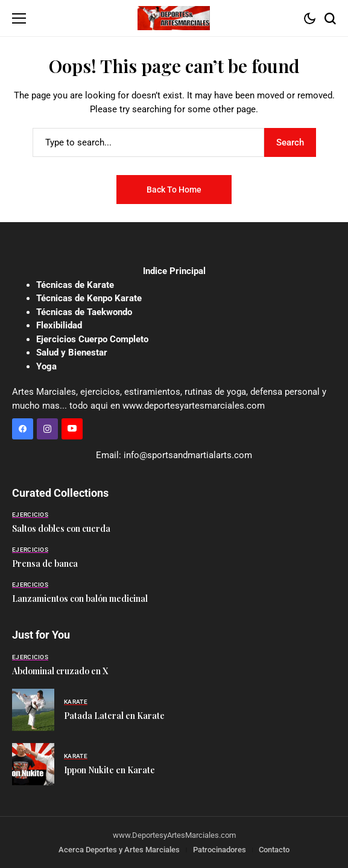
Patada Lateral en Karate (114, 716)
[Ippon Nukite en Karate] (33, 764)
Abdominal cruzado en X (60, 671)
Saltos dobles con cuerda (61, 528)
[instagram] (47, 429)
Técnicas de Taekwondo (84, 312)
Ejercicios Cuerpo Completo (92, 339)
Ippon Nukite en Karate (109, 770)
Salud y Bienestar (72, 353)
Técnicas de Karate (75, 285)
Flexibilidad (59, 325)
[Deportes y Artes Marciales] (174, 18)
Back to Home (174, 190)
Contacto (274, 850)
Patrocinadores (220, 850)
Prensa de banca (45, 563)
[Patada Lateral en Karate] (33, 710)
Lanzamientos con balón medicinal (80, 598)
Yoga (46, 366)
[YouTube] (72, 429)
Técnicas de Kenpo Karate (89, 298)
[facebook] (23, 429)
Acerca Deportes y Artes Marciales (119, 850)
